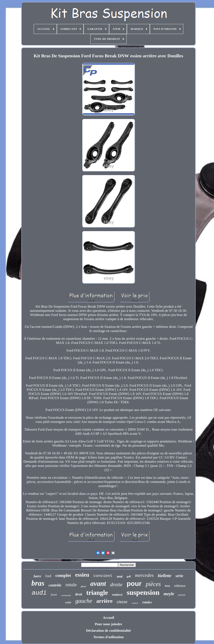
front (54, 595)
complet (63, 575)
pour (134, 584)
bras (38, 583)
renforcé (117, 595)
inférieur (180, 586)
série (179, 576)
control (135, 603)
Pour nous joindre (109, 624)
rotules (147, 602)
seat (120, 576)
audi (39, 593)
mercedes (144, 575)
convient (103, 576)
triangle (97, 593)
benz (168, 586)
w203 (68, 602)
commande (66, 595)
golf (129, 576)
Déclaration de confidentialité (108, 631)
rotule (71, 585)
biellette (164, 576)
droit (79, 594)
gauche (84, 601)
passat (182, 595)
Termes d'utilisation (108, 637)
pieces (83, 586)
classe (122, 602)
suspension (143, 592)
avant (98, 584)
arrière (104, 601)
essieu (82, 575)
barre (37, 576)
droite (116, 584)
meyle (169, 594)
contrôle (55, 585)
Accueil (108, 618)
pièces (153, 584)
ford (48, 576)
